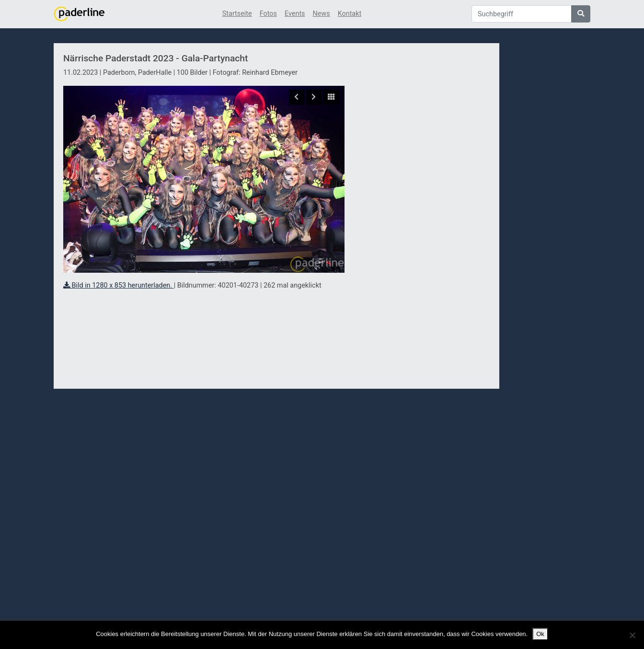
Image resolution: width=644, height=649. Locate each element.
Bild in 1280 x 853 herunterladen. (119, 285)
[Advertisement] (422, 217)
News (322, 14)
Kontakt (350, 14)
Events (295, 14)
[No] (632, 635)
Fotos (268, 14)
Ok (540, 634)
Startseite (237, 14)
